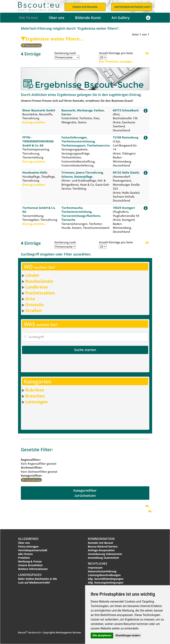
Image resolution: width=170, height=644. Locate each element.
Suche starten (85, 350)
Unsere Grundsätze (30, 565)
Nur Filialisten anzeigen (116, 61)
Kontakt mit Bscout (100, 543)
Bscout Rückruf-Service (103, 546)
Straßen (34, 310)
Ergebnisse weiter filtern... (52, 39)
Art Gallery (121, 18)
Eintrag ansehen (34, 122)
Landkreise (37, 287)
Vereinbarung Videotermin (105, 554)
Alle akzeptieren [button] (102, 635)
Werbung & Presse (30, 561)
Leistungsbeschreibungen (104, 575)
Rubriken (35, 390)
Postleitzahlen (40, 293)
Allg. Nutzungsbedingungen (106, 583)
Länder (32, 275)
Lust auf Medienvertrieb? (34, 583)
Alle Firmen (28, 18)
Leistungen (36, 402)
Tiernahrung (31, 46)
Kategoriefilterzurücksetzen (85, 493)
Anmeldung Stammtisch (103, 558)
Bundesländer (39, 281)
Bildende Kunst (88, 18)
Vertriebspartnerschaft (33, 550)
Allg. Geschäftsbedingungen (106, 579)
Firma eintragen (28, 546)
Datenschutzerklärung (102, 571)
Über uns (57, 18)
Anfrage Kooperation (101, 550)
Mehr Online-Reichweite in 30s (38, 579)
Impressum (95, 568)
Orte (30, 299)
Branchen (35, 396)
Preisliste (24, 558)
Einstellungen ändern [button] (128, 635)
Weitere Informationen (33, 569)
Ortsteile (35, 305)
